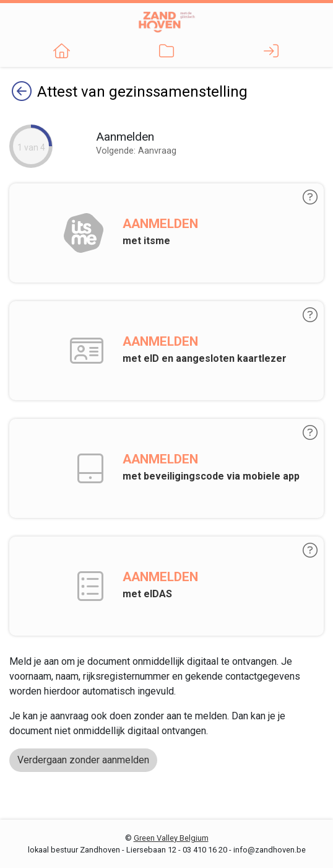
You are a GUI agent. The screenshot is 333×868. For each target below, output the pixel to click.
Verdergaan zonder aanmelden (83, 760)
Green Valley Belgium (171, 838)
